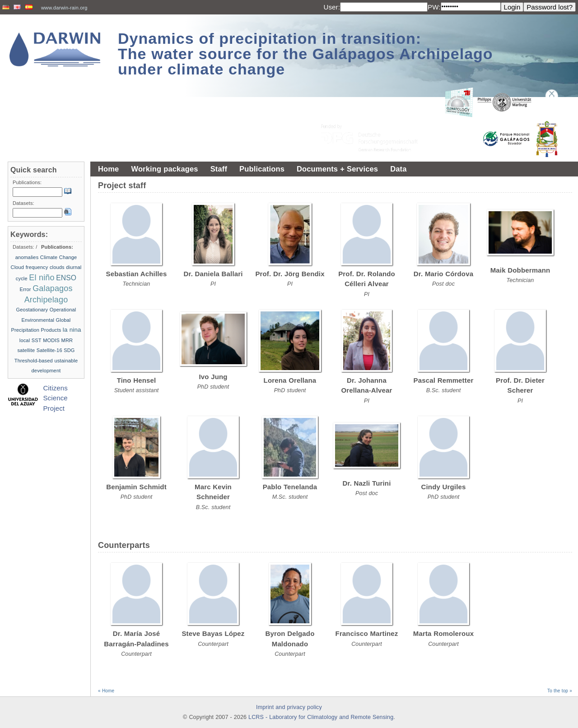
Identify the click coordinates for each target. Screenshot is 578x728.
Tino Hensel (137, 380)
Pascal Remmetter (444, 380)
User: (332, 7)
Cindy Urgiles (444, 487)
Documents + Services (337, 169)
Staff (219, 169)
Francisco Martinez (367, 633)
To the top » (560, 691)
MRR (67, 340)
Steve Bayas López (213, 633)
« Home (106, 691)
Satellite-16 (49, 350)
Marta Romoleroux (443, 633)
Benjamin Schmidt (136, 487)
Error (25, 289)
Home (108, 169)
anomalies (27, 257)
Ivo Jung (213, 377)
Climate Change (59, 257)
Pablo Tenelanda (290, 487)
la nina (72, 330)
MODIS (51, 340)
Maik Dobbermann (520, 270)
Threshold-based (34, 361)
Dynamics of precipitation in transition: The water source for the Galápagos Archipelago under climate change (305, 54)
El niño (42, 278)
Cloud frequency (30, 267)
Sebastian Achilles (137, 274)
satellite (26, 350)
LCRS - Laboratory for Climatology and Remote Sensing (321, 717)
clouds (57, 267)
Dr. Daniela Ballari (213, 274)
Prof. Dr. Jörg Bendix (290, 274)
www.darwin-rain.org (64, 8)
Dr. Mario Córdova (443, 274)
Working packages (164, 169)
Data (398, 169)
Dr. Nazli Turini (367, 483)
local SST (30, 340)
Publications (262, 169)
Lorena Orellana (290, 380)
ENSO (66, 278)
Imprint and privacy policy (289, 707)
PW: (434, 7)
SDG (69, 350)
